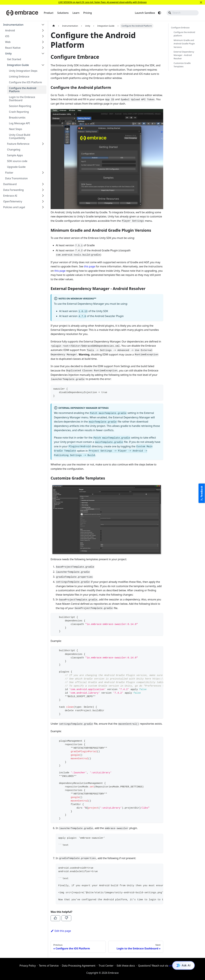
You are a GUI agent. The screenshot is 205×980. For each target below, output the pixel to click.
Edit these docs (126, 966)
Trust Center (106, 966)
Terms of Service (49, 966)
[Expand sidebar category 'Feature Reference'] (43, 144)
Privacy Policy (28, 966)
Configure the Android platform (184, 34)
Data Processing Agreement (79, 966)
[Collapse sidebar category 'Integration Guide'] (43, 65)
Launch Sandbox (145, 13)
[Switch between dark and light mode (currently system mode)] (160, 13)
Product (49, 13)
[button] (24, 25)
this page (90, 266)
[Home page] (54, 26)
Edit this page (61, 931)
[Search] (183, 13)
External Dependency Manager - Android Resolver (184, 55)
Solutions (63, 13)
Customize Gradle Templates (182, 65)
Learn (76, 13)
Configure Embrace (180, 28)
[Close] (201, 2)
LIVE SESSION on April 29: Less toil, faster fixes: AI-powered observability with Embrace (102, 2)
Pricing (88, 13)
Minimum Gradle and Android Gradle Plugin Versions (184, 44)
